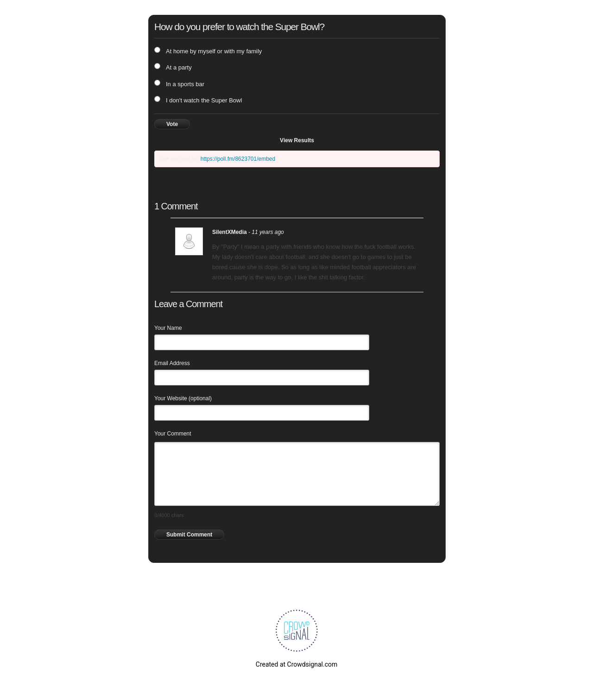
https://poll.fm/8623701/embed (238, 159)
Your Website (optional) (183, 398)
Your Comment (173, 434)
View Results (297, 140)
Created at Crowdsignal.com (296, 664)
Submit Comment (189, 535)
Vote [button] (172, 124)
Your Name (168, 328)
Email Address (172, 363)
